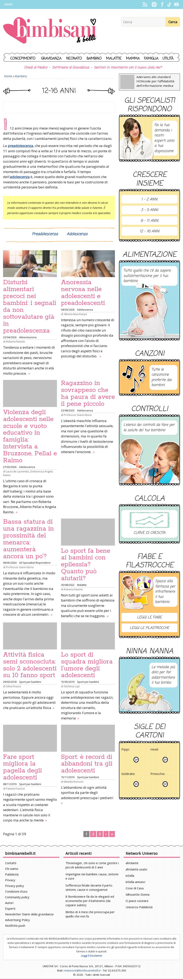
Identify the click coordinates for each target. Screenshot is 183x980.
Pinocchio (158, 774)
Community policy (17, 897)
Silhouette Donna (138, 894)
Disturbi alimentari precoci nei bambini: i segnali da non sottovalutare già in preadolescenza (30, 306)
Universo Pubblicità (139, 907)
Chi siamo (12, 869)
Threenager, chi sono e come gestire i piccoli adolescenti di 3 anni (92, 865)
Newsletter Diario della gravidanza (29, 914)
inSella (130, 876)
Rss (145, 4)
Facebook (162, 4)
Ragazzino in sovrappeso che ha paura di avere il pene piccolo (88, 394)
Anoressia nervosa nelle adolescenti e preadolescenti (83, 293)
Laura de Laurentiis (17, 471)
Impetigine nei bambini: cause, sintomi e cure (92, 876)
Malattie (114, 59)
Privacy (10, 880)
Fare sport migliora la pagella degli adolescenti (22, 767)
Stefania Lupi (72, 686)
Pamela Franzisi (15, 789)
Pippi (125, 750)
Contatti (11, 863)
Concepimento (23, 59)
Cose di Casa (135, 888)
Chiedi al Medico (36, 68)
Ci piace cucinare (137, 901)
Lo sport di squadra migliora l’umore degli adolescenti (87, 665)
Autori (9, 903)
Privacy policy (15, 886)
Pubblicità (12, 874)
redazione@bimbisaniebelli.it (82, 970)
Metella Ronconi (74, 782)
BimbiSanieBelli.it (50, 31)
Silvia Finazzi (13, 686)
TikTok (169, 4)
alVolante (132, 863)
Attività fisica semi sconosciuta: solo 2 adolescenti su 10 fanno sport (30, 665)
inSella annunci (135, 882)
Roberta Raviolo (15, 342)
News (8, 4)
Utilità (168, 59)
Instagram (154, 4)
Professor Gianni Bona (78, 415)
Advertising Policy (17, 920)
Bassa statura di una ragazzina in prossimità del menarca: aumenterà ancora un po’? (28, 539)
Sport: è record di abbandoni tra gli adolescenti (87, 764)
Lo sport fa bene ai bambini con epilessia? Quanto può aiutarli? (86, 565)
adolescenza (20, 177)
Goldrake (128, 774)
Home (8, 76)
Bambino (94, 59)
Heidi (154, 750)
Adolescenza (77, 234)
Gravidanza (51, 59)
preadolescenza (20, 146)
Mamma (133, 59)
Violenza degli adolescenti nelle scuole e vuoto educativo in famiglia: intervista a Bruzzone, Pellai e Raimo (30, 436)
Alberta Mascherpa (75, 314)
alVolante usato (136, 869)
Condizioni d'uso (16, 891)
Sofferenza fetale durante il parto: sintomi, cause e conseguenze (89, 887)
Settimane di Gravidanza (71, 68)
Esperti (10, 908)
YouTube (176, 4)
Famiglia (151, 59)
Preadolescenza (45, 234)
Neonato (74, 59)
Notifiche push (15, 926)
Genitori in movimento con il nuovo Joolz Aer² (128, 68)
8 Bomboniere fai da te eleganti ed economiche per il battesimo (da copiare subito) (90, 901)
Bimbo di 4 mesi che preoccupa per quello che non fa (90, 914)
